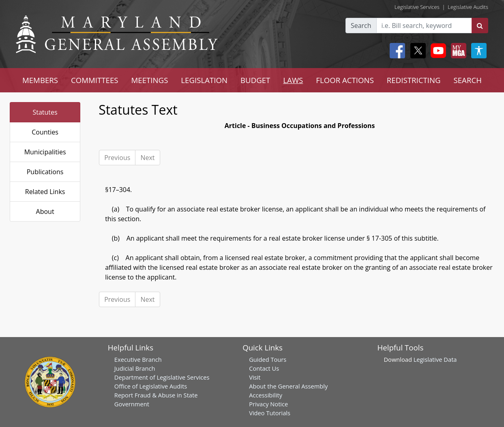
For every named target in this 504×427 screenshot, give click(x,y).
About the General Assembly (288, 386)
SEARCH (468, 80)
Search (361, 26)
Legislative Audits (468, 7)
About (45, 211)
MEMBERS (40, 80)
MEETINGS (150, 80)
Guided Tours (268, 359)
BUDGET (255, 80)
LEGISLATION (204, 80)
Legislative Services (417, 7)
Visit (255, 377)
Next (147, 158)
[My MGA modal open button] (457, 51)
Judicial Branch (135, 368)
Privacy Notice (268, 404)
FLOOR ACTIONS (345, 80)
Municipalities (45, 152)
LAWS (293, 80)
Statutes (45, 112)
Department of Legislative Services (162, 377)
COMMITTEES (95, 80)
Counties (45, 132)
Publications (45, 172)
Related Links (45, 192)
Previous (117, 158)
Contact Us (264, 368)
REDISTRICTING (414, 80)
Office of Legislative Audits (151, 386)
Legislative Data (435, 359)
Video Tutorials (270, 413)
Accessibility (266, 395)
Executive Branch (138, 359)
